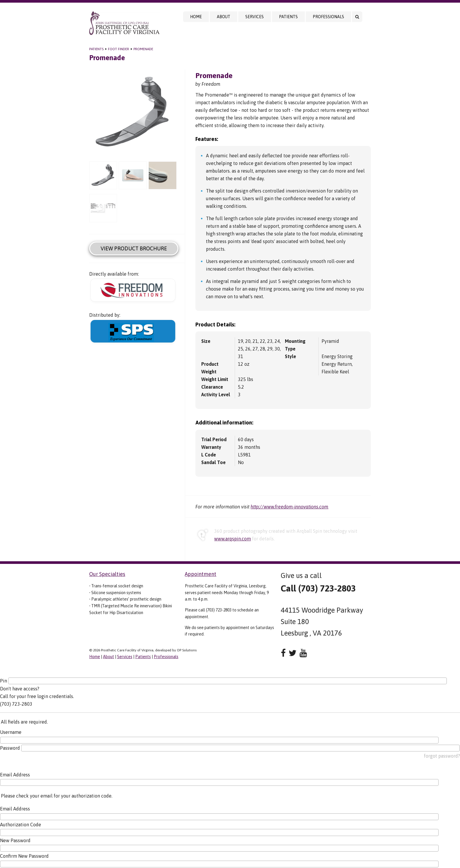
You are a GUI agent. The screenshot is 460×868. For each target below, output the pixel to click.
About (224, 17)
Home (196, 17)
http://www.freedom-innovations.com (289, 507)
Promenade (143, 49)
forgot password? (442, 756)
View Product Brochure (134, 248)
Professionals (328, 17)
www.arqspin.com (232, 539)
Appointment (201, 574)
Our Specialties (107, 574)
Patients (288, 17)
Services (254, 17)
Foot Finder (119, 49)
